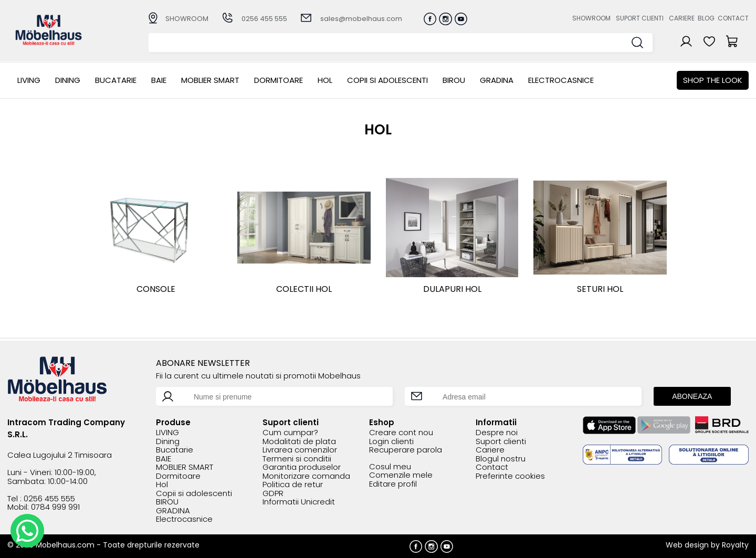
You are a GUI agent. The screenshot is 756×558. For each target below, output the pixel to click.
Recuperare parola (406, 450)
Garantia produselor (302, 467)
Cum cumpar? (290, 433)
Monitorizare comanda (306, 476)
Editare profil (393, 484)
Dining (68, 80)
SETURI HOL (600, 289)
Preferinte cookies (510, 476)
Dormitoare (279, 80)
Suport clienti (640, 18)
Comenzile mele (401, 475)
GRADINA (497, 80)
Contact (733, 18)
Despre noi (497, 433)
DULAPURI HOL (452, 289)
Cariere (682, 18)
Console (156, 289)
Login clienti (391, 442)
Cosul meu (390, 467)
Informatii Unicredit (299, 502)
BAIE (159, 80)
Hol (325, 80)
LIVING (29, 80)
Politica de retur (293, 485)
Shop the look (713, 80)
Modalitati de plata (299, 442)
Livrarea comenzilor (300, 450)
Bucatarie (116, 80)
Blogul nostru (501, 459)
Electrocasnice (561, 80)
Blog (706, 18)
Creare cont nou (401, 433)
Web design (687, 545)
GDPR (273, 494)
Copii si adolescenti (387, 80)
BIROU (454, 80)
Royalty (735, 545)
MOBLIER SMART (210, 80)
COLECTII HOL (304, 289)
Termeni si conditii (297, 459)
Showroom (591, 18)
